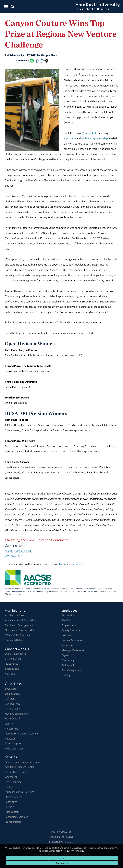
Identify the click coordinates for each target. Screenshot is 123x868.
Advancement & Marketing (20, 620)
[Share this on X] (46, 61)
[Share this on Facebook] (37, 61)
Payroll (65, 655)
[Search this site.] (13, 6)
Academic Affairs (15, 615)
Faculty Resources (72, 630)
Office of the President (17, 635)
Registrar (10, 738)
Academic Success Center (20, 767)
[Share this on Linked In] (42, 61)
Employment (69, 625)
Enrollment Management (19, 625)
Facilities (10, 787)
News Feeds (12, 664)
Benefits (66, 620)
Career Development (17, 772)
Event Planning (13, 782)
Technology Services (16, 817)
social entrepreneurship (94, 138)
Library (9, 723)
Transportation (13, 822)
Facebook (77, 564)
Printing (9, 807)
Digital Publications (16, 654)
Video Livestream (15, 748)
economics (70, 138)
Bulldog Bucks (13, 694)
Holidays (66, 635)
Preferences (62, 863)
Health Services (14, 797)
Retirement (68, 665)
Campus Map (13, 704)
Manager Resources (73, 650)
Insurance (67, 645)
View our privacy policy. (73, 851)
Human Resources (72, 640)
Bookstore (11, 689)
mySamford (12, 729)
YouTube (10, 674)
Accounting (68, 615)
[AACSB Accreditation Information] (28, 583)
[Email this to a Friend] (32, 61)
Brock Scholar (90, 133)
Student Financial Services (20, 792)
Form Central (12, 718)
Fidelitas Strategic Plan (17, 714)
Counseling (11, 777)
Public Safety (12, 812)
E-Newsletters (13, 659)
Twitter (63, 564)
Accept (62, 858)
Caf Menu (10, 699)
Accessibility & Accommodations (24, 762)
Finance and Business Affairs (21, 630)
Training (66, 675)
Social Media (12, 669)
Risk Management (72, 670)
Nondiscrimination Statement (21, 733)
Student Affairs (13, 640)
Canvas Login (12, 708)
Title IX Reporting (15, 743)
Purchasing (68, 660)
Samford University (61, 832)
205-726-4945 (14, 556)
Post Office (11, 802)
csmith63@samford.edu (19, 551)
